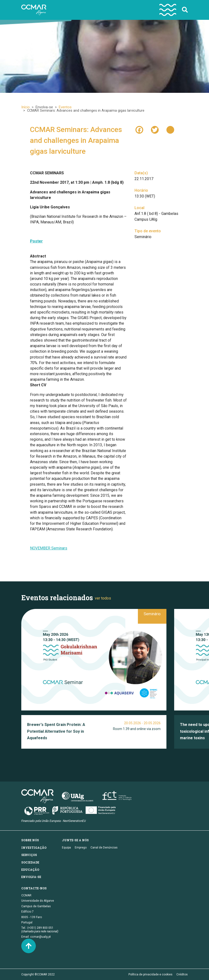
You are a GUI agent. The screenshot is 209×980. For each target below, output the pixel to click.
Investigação (34, 848)
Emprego (81, 848)
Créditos (182, 974)
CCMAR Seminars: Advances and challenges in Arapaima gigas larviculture (76, 140)
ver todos (103, 598)
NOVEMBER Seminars (49, 548)
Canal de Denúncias (104, 848)
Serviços (29, 855)
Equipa (66, 848)
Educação (30, 870)
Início (26, 107)
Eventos (65, 107)
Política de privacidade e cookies (150, 974)
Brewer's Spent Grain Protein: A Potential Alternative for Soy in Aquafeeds (56, 731)
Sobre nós (30, 840)
